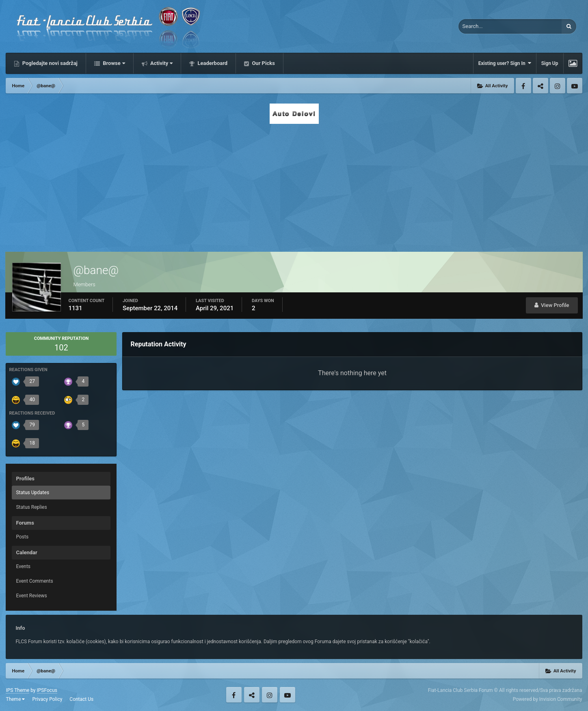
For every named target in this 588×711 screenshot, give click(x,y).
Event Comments (34, 581)
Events (23, 566)
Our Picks (263, 63)
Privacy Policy (47, 699)
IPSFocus (47, 690)
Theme (15, 699)
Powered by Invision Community (548, 699)
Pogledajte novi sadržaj (49, 63)
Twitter (540, 86)
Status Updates (32, 493)
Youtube (575, 86)
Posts (22, 537)
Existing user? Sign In (505, 63)
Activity (161, 63)
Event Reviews (31, 596)
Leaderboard (212, 63)
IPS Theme (17, 690)
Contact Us (81, 699)
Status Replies (31, 507)
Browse (113, 63)
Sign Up (550, 63)
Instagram (558, 86)
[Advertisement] (294, 186)
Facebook (523, 86)
